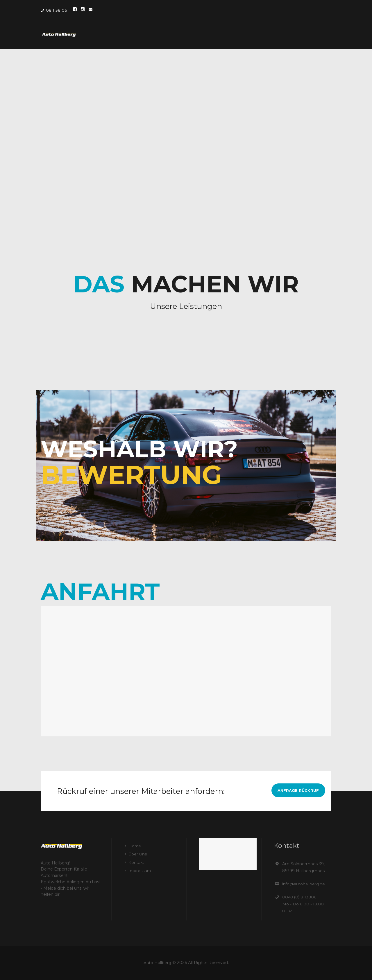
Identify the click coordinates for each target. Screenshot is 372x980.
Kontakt (137, 862)
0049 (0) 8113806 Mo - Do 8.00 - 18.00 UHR (303, 904)
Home (135, 846)
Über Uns (138, 854)
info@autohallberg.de (304, 884)
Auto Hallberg (157, 963)
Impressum (140, 870)
